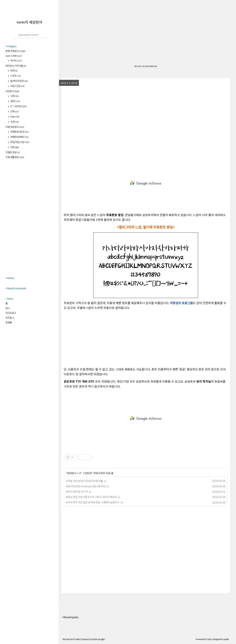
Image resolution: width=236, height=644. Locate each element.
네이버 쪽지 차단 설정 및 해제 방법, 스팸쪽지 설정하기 (93, 502)
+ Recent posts (70, 617)
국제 (14, 122)
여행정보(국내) (19, 132)
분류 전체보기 (15, 51)
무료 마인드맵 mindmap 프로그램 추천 (86, 486)
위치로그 (10, 318)
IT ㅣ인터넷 (18, 106)
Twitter (77, 639)
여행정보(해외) (19, 137)
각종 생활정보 (15, 157)
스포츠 (15, 76)
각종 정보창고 (15, 127)
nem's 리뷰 (14, 56)
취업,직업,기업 (20, 142)
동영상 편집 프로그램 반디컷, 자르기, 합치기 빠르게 (91, 497)
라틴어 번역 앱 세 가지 (77, 492)
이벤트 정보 (13, 152)
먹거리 (16, 61)
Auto (15, 117)
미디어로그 (11, 313)
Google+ (102, 639)
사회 (14, 96)
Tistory (209, 639)
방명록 (9, 322)
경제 (15, 101)
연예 (14, 70)
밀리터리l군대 (19, 81)
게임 (14, 147)
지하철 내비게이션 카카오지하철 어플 (84, 481)
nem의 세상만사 (29, 22)
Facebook (85, 639)
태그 (8, 308)
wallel (226, 639)
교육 (14, 111)
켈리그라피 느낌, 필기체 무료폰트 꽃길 (146, 66)
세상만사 (12, 91)
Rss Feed (66, 639)
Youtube (94, 639)
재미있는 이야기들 (16, 66)
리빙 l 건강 (17, 86)
